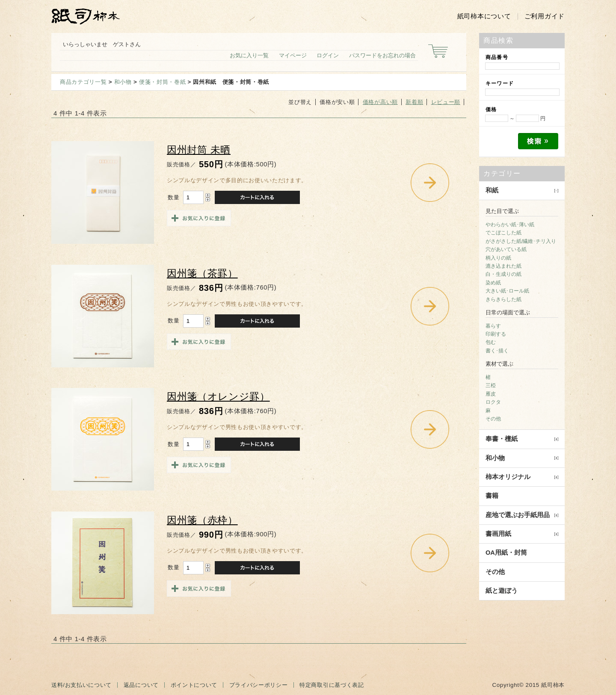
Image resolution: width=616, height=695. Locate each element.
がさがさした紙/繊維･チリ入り (521, 241)
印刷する (496, 334)
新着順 (414, 102)
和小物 (123, 82)
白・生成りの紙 (503, 274)
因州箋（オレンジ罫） (218, 397)
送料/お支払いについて (81, 685)
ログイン (328, 55)
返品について (141, 685)
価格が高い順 (380, 102)
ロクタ (493, 402)
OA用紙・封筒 (506, 553)
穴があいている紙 (506, 249)
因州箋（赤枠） (202, 520)
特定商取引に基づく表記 (332, 685)
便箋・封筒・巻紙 (162, 82)
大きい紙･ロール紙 (507, 291)
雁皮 (491, 394)
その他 (493, 419)
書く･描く (497, 351)
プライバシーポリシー (259, 685)
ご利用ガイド (545, 16)
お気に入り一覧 (249, 55)
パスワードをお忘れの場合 (382, 55)
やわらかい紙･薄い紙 (510, 225)
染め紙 (493, 283)
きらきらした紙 (503, 299)
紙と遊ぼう (502, 591)
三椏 (491, 385)
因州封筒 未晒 (199, 150)
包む (491, 342)
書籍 (492, 496)
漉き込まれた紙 (503, 266)
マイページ (293, 55)
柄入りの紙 (498, 258)
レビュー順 (446, 102)
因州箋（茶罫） (202, 274)
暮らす (493, 326)
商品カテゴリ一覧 (83, 82)
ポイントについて (194, 685)
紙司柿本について (484, 16)
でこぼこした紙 (503, 233)
